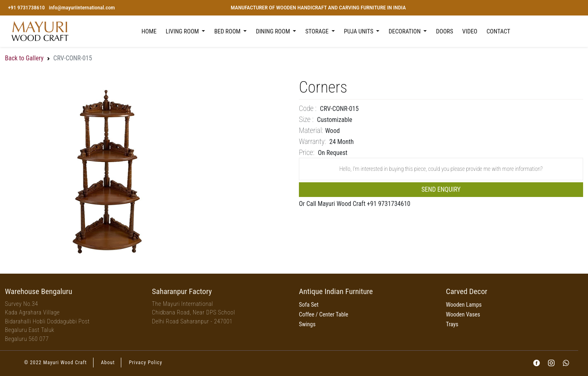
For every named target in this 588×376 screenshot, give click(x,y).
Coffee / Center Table (324, 315)
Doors (445, 31)
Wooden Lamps (464, 305)
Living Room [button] (183, 31)
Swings (307, 324)
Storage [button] (318, 31)
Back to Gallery (24, 58)
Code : (308, 108)
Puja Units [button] (359, 31)
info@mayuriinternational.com (82, 8)
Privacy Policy (146, 363)
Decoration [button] (405, 31)
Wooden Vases (463, 315)
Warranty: (312, 141)
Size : (306, 119)
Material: (311, 130)
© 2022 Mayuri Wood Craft (56, 363)
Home (149, 31)
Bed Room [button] (228, 31)
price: (307, 152)
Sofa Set (309, 305)
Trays (452, 324)
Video (470, 31)
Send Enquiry (441, 189)
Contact (498, 31)
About (108, 363)
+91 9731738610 (26, 8)
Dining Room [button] (274, 31)
